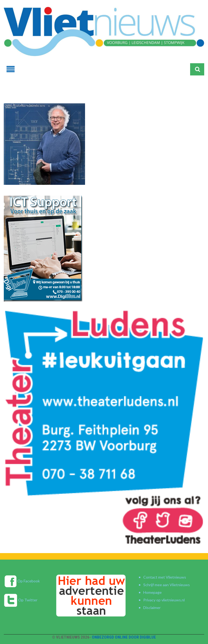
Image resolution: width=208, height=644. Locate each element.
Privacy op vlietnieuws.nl (164, 600)
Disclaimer (152, 607)
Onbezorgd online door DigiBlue (124, 637)
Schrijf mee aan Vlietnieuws (167, 585)
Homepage (152, 592)
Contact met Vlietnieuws (165, 577)
